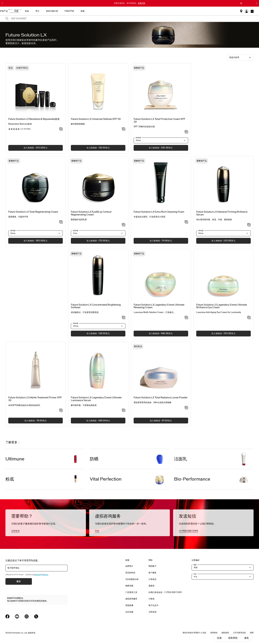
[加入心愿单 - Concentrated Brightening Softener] (124, 318)
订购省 (151, 599)
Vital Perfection (106, 479)
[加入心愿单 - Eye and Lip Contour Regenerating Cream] (124, 225)
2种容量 (138, 138)
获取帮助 (233, 638)
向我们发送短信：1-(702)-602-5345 (165, 592)
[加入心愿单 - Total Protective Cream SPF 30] (186, 132)
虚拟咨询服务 (131, 599)
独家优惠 (129, 586)
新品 (104, 11)
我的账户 (152, 566)
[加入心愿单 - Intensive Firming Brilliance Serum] (249, 225)
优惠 (219, 638)
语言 (195, 574)
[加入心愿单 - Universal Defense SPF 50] (124, 129)
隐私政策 (38, 575)
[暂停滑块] (241, 3)
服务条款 (45, 575)
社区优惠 (129, 612)
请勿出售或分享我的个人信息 (194, 633)
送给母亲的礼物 (72, 11)
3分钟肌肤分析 (132, 579)
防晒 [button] (129, 11)
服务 (247, 638)
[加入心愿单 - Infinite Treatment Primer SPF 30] (61, 411)
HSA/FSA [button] (182, 11)
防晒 (94, 459)
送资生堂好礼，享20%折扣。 (130, 3)
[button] (252, 11)
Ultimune (15, 459)
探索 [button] (196, 11)
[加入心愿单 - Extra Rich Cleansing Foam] (186, 222)
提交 (19, 581)
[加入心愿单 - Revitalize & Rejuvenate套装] (61, 129)
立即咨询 (15, 531)
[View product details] (36, 91)
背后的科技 (130, 573)
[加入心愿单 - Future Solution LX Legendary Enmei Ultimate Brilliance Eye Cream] (249, 318)
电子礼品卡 (153, 605)
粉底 (10, 479)
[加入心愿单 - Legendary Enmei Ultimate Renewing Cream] (186, 318)
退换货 (151, 586)
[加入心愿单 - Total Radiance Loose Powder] (186, 408)
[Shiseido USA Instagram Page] (27, 616)
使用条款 (214, 633)
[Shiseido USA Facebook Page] (7, 616)
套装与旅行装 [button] (165, 11)
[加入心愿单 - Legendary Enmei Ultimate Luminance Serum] (124, 411)
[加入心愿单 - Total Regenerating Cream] (61, 222)
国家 (195, 565)
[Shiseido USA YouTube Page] (17, 616)
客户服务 (152, 573)
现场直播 (129, 605)
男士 (151, 11)
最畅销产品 (91, 11)
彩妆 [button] (140, 11)
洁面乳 (181, 459)
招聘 (252, 633)
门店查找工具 (131, 592)
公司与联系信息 (239, 633)
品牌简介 (129, 566)
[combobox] (132, 19)
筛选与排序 (234, 57)
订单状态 (152, 579)
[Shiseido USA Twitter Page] (36, 616)
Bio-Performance (192, 479)
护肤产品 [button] (117, 11)
